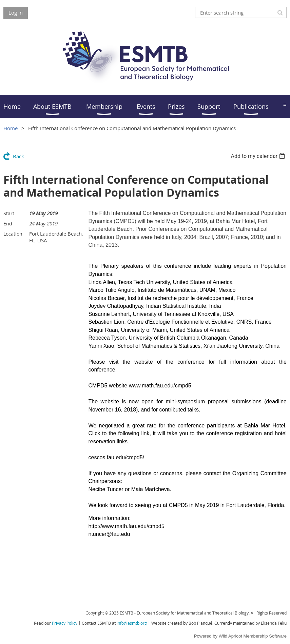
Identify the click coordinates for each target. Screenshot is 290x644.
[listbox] (259, 156)
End (8, 224)
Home (11, 128)
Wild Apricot (230, 636)
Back (18, 156)
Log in (16, 13)
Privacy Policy (65, 623)
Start (9, 213)
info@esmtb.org (132, 623)
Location (13, 234)
